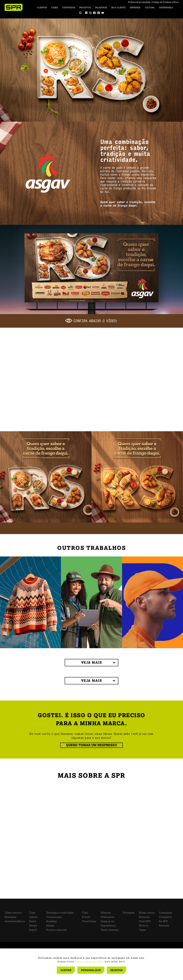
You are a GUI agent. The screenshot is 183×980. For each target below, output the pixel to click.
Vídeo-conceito (13, 913)
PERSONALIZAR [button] (91, 970)
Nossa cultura (147, 913)
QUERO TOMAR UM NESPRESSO (91, 745)
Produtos (85, 8)
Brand (33, 921)
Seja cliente (118, 8)
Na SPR (163, 921)
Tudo (32, 913)
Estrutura (144, 917)
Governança (166, 8)
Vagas (142, 930)
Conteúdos (69, 8)
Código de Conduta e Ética (165, 2)
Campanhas (165, 913)
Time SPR (145, 921)
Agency (33, 917)
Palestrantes (107, 917)
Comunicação (54, 917)
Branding (51, 921)
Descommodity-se (15, 921)
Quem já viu (107, 921)
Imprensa (135, 8)
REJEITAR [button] (117, 970)
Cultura (150, 8)
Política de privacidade (139, 2)
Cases (54, 8)
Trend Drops (89, 921)
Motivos (144, 926)
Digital (33, 930)
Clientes (42, 8)
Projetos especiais (57, 930)
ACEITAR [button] (66, 970)
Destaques (11, 917)
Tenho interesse (110, 930)
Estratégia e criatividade (60, 913)
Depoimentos (108, 926)
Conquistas (165, 917)
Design (33, 926)
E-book (86, 917)
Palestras (101, 8)
